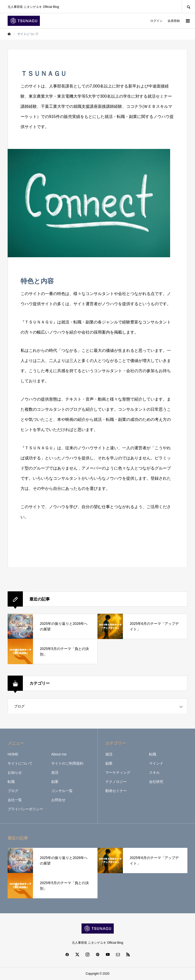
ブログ (19, 706)
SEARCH (188, 6)
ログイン (156, 21)
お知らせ (15, 772)
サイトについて (20, 763)
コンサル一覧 (62, 791)
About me (59, 754)
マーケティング (118, 772)
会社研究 (156, 782)
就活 (55, 772)
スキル (154, 772)
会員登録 (174, 21)
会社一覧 (15, 800)
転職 (11, 782)
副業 (55, 782)
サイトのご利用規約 (67, 763)
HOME (13, 754)
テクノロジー (116, 782)
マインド (156, 763)
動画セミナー (116, 791)
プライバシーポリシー (25, 809)
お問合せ (58, 800)
